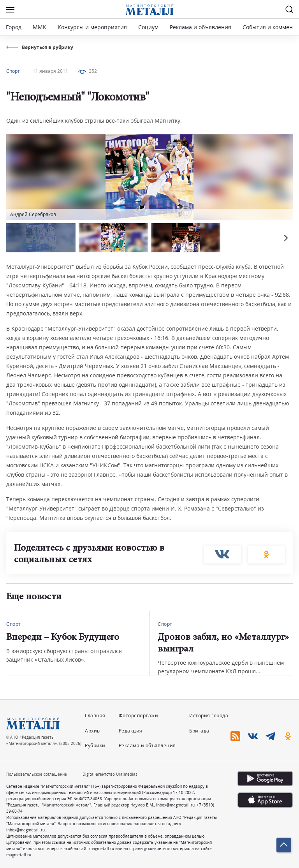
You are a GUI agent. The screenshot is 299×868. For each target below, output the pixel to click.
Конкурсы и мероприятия (93, 27)
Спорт (13, 71)
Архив (92, 731)
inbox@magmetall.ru (175, 805)
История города (209, 716)
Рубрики (95, 746)
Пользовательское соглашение (37, 774)
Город (14, 27)
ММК (40, 27)
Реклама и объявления (201, 27)
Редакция (131, 731)
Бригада (199, 731)
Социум (148, 27)
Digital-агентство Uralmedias (110, 774)
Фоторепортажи (139, 716)
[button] (285, 238)
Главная (95, 716)
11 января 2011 (50, 71)
